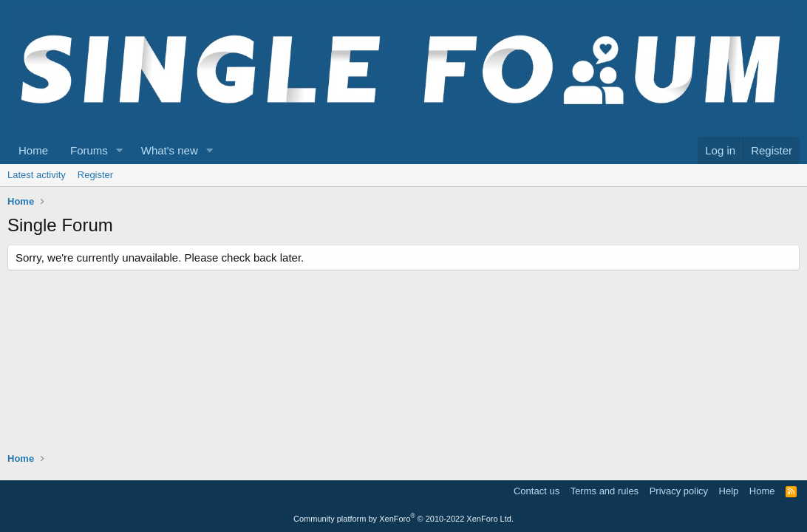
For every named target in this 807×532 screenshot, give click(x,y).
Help (729, 491)
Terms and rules (605, 491)
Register (95, 175)
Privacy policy (679, 491)
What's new (170, 150)
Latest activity (37, 175)
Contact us (537, 491)
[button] (120, 150)
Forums (89, 150)
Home (33, 150)
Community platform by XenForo (403, 519)
